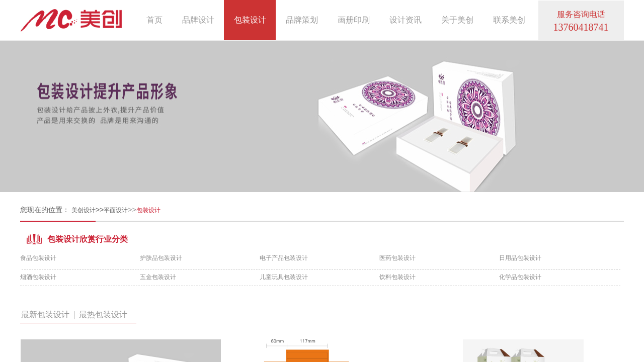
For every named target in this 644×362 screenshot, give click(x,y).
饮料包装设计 (397, 277)
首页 (154, 20)
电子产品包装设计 (284, 258)
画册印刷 (354, 20)
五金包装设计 (158, 277)
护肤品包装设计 (161, 258)
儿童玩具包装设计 (284, 277)
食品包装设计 (38, 258)
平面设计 (116, 210)
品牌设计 (198, 20)
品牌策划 (302, 20)
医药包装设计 (397, 258)
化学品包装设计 (520, 277)
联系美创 (509, 20)
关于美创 (457, 20)
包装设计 (250, 20)
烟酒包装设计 (38, 277)
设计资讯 (406, 20)
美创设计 (84, 210)
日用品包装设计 (520, 258)
